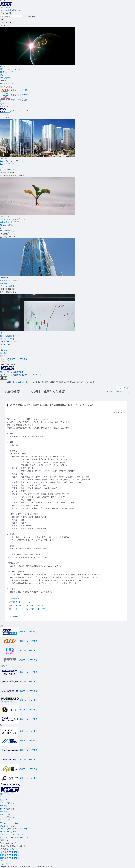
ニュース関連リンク (8, 817)
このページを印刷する (115, 392)
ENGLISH (11, 10)
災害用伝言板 (14, 599)
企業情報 (4, 806)
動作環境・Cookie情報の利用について (15, 837)
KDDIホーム (10, 382)
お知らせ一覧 (23, 382)
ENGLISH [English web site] (4, 861)
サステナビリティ (7, 803)
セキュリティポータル (9, 832)
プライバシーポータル (9, 823)
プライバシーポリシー (9, 826)
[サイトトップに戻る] (6, 3)
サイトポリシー (6, 820)
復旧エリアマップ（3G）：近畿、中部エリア (27, 609)
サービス (4, 797)
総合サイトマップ (7, 814)
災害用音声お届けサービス (19, 602)
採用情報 (4, 811)
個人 (2, 359)
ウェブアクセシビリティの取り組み (14, 829)
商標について (5, 840)
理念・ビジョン (6, 794)
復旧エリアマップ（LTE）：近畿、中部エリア (27, 606)
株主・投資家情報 (7, 809)
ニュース (4, 800)
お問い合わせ (5, 7)
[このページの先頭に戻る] (4, 864)
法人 (17, 359)
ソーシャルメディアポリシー (12, 834)
